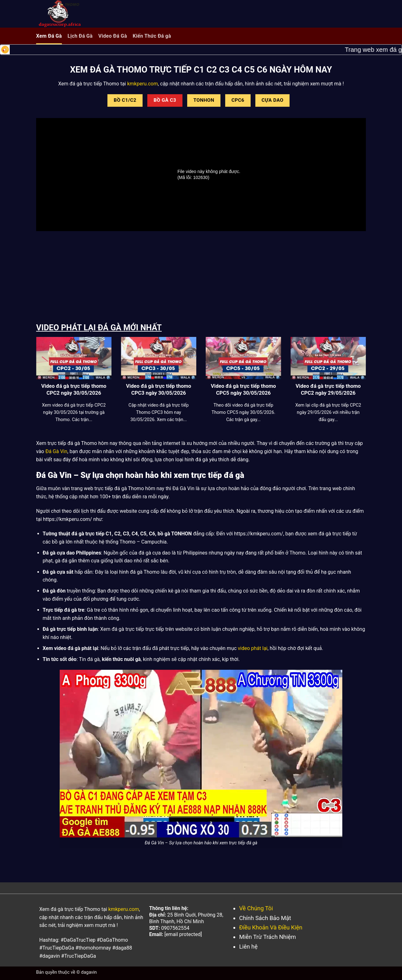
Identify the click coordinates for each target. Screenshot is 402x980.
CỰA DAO (273, 100)
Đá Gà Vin (56, 451)
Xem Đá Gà (49, 36)
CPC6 (238, 100)
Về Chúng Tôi (256, 908)
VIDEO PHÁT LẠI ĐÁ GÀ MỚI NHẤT (99, 328)
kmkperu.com (142, 84)
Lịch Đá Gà (80, 36)
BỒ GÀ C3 (165, 100)
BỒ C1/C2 (125, 100)
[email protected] (183, 934)
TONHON (204, 100)
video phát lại (253, 648)
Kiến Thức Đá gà (152, 36)
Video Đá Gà (113, 36)
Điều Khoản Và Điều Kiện (271, 927)
